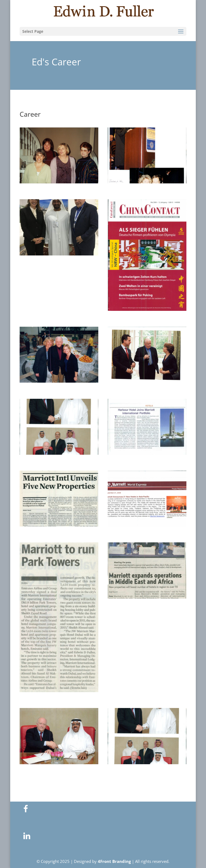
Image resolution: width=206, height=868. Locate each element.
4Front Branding (114, 861)
